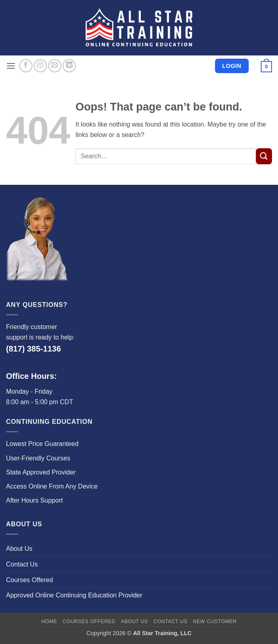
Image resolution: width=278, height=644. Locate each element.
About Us (19, 549)
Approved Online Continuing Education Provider (74, 595)
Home (49, 622)
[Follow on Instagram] (40, 66)
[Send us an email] (55, 66)
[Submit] (264, 156)
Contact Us (22, 564)
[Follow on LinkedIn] (69, 66)
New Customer (215, 622)
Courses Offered (29, 580)
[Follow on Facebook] (26, 66)
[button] (11, 66)
